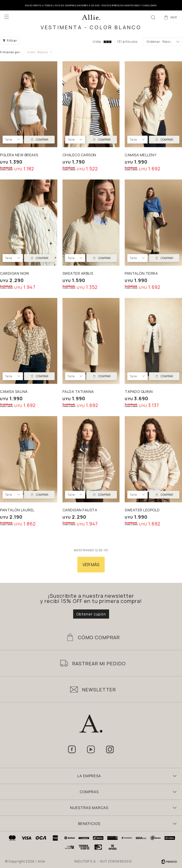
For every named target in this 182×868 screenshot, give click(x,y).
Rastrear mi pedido (99, 663)
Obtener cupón (91, 614)
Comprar (42, 140)
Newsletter (99, 690)
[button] (153, 17)
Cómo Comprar (99, 637)
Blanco (38, 52)
